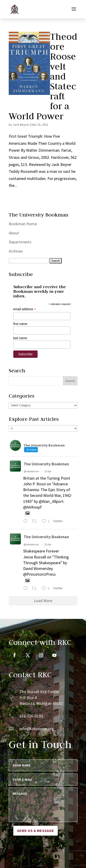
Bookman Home (23, 224)
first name (20, 324)
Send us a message (36, 831)
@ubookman (31, 471)
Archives (16, 251)
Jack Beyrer (21, 125)
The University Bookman (46, 464)
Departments (20, 242)
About (14, 233)
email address (25, 309)
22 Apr (48, 471)
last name (20, 338)
